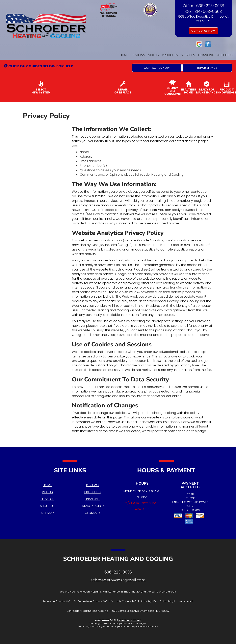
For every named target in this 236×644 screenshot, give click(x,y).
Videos (153, 55)
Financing (206, 55)
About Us (225, 55)
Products (170, 55)
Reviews (138, 55)
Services (188, 55)
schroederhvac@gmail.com (118, 580)
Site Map (47, 513)
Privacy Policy (92, 506)
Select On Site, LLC (130, 620)
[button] (157, 68)
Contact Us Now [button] (203, 31)
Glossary (92, 513)
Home (124, 55)
